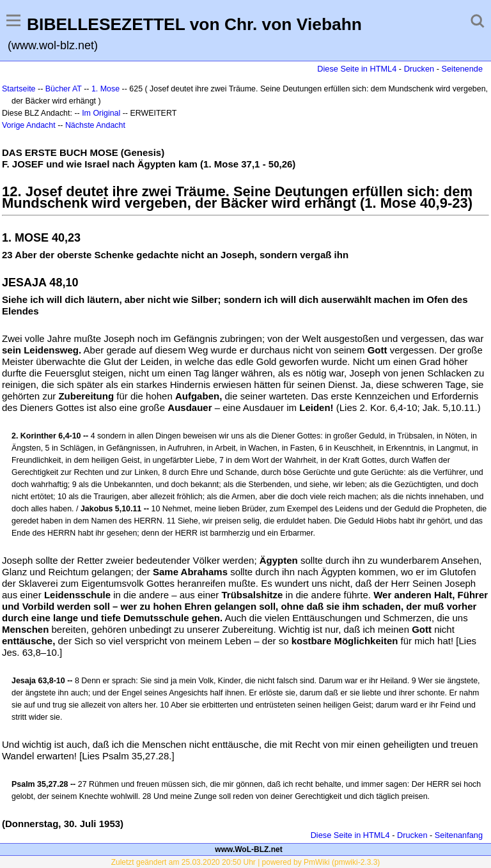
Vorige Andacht (29, 125)
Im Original (101, 113)
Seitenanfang (459, 835)
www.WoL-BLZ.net (248, 849)
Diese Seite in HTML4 (357, 69)
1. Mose (105, 89)
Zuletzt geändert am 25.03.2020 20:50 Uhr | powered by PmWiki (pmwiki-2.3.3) (246, 862)
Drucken (419, 69)
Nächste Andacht (95, 125)
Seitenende (462, 69)
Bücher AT (64, 89)
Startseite (19, 89)
